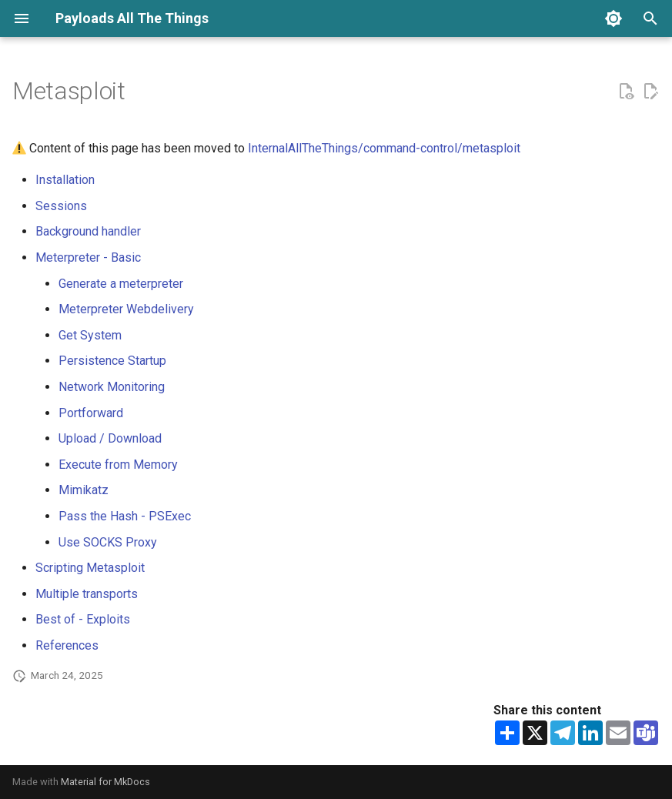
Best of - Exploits (83, 619)
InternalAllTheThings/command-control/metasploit (384, 148)
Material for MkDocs (105, 782)
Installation (65, 180)
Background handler (88, 231)
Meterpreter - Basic (88, 257)
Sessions (61, 206)
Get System (90, 335)
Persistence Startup (112, 361)
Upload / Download (110, 438)
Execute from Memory (118, 465)
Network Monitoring (112, 387)
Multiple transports (87, 594)
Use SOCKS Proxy (108, 542)
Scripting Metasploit (90, 568)
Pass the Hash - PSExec (125, 516)
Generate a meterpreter (121, 284)
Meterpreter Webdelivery (126, 309)
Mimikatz (84, 490)
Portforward (91, 413)
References (67, 645)
